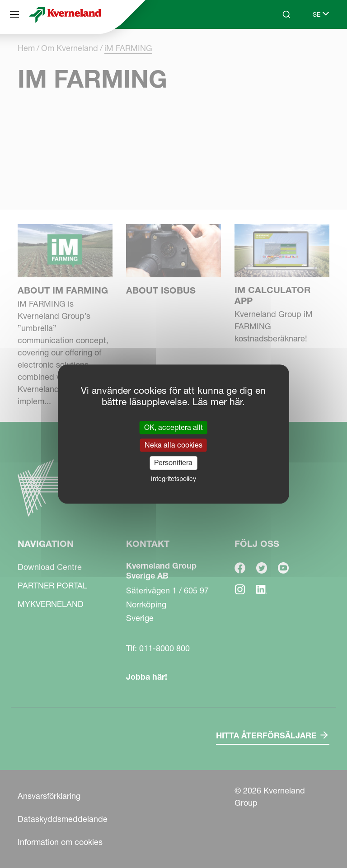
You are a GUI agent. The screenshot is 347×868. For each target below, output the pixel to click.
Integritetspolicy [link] (173, 479)
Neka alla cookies (173, 445)
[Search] (286, 14)
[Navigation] (14, 14)
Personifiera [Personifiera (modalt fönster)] (173, 463)
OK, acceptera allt (173, 427)
